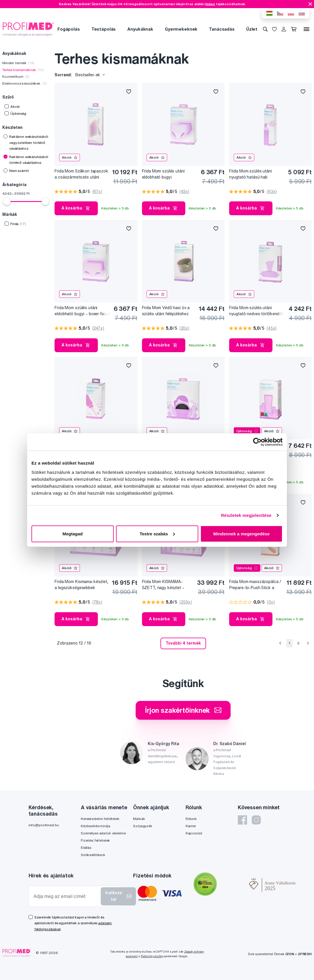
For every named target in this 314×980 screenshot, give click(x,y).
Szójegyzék (143, 826)
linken (210, 4)
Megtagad (72, 533)
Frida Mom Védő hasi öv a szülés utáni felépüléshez (166, 311)
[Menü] (306, 29)
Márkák (139, 819)
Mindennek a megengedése (241, 533)
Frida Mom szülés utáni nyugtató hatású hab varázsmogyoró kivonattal (253, 174)
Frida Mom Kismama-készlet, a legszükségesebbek (81, 585)
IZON (290, 954)
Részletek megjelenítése (246, 515)
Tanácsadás (222, 29)
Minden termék (18, 63)
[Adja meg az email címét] (66, 896)
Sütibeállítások (93, 855)
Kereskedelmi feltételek (100, 819)
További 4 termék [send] (183, 643)
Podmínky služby (152, 956)
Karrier (191, 826)
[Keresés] (265, 29)
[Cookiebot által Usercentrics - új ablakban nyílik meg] (257, 442)
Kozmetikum (16, 76)
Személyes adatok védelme (103, 833)
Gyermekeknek (181, 29)
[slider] (7, 201)
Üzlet (252, 29)
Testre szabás (157, 533)
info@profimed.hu (44, 825)
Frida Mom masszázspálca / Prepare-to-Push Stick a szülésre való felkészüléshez (256, 585)
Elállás (86, 848)
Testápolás (104, 29)
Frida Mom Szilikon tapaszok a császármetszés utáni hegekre (81, 174)
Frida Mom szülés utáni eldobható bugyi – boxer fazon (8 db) (83, 311)
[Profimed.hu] (28, 29)
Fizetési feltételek (95, 840)
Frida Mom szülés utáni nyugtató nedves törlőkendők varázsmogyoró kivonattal (257, 311)
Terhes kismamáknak (23, 70)
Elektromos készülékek (24, 83)
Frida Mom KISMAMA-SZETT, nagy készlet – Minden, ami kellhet (163, 585)
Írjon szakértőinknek (183, 710)
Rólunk (191, 819)
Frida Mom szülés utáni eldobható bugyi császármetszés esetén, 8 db (170, 174)
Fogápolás (69, 29)
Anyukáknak (140, 29)
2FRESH (305, 954)
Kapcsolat (194, 833)
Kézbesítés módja (96, 826)
